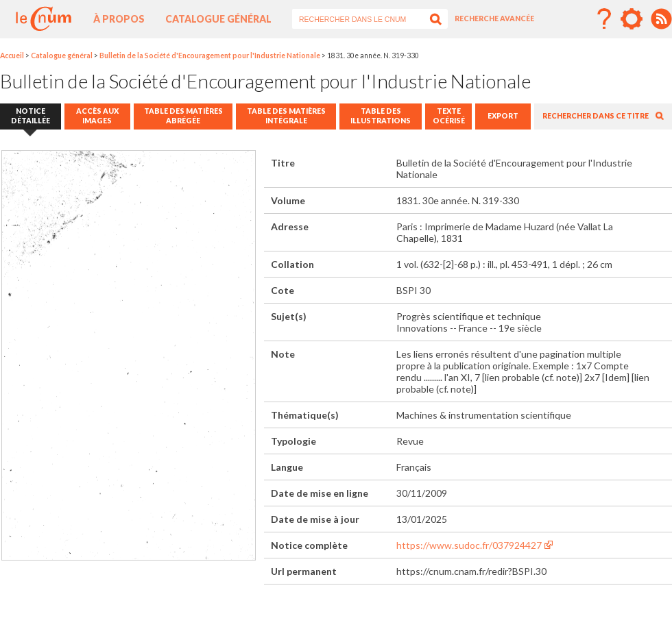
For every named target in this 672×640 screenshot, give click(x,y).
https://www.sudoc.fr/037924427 (469, 545)
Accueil (12, 56)
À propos (119, 19)
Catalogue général (218, 19)
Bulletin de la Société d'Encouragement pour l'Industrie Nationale (210, 56)
